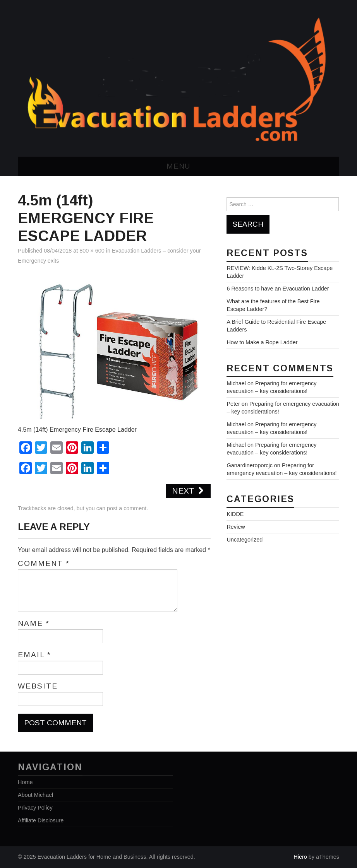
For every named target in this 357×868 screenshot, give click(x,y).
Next (188, 491)
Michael (236, 383)
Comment (44, 564)
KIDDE (235, 514)
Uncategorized (245, 540)
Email (34, 655)
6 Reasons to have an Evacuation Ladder (278, 289)
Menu (178, 166)
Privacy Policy (35, 808)
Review (236, 527)
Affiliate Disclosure (41, 820)
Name (34, 624)
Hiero (300, 857)
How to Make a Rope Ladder (262, 342)
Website (38, 686)
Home (25, 782)
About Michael (35, 795)
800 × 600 (92, 251)
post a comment (127, 508)
